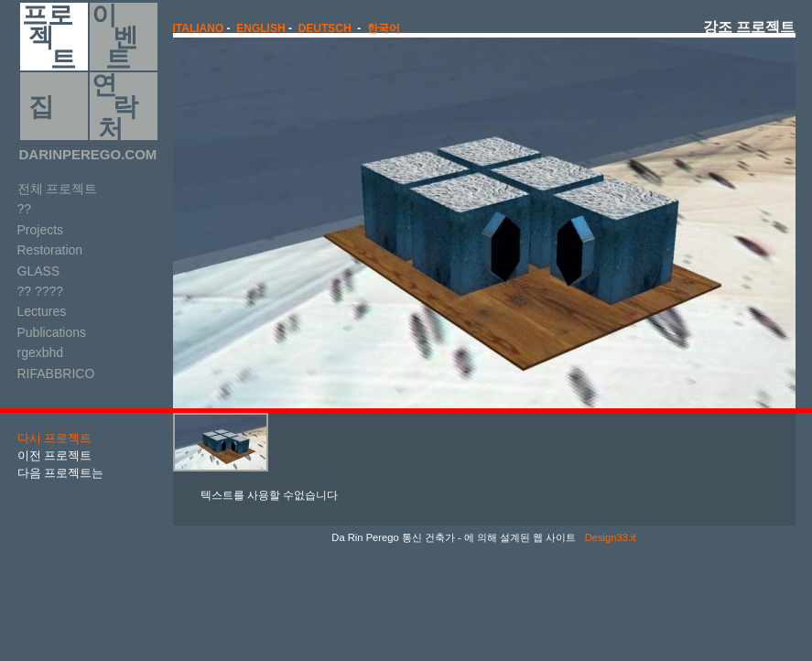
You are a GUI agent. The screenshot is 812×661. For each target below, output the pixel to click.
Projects (41, 230)
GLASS (39, 271)
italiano (199, 28)
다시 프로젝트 (55, 438)
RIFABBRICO (56, 374)
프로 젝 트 (49, 37)
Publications (52, 332)
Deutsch (325, 28)
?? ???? (41, 291)
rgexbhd (41, 352)
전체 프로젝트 (58, 189)
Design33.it (609, 537)
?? (25, 209)
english (260, 28)
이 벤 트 (115, 37)
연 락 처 (115, 106)
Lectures (42, 311)
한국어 (384, 28)
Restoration (50, 250)
